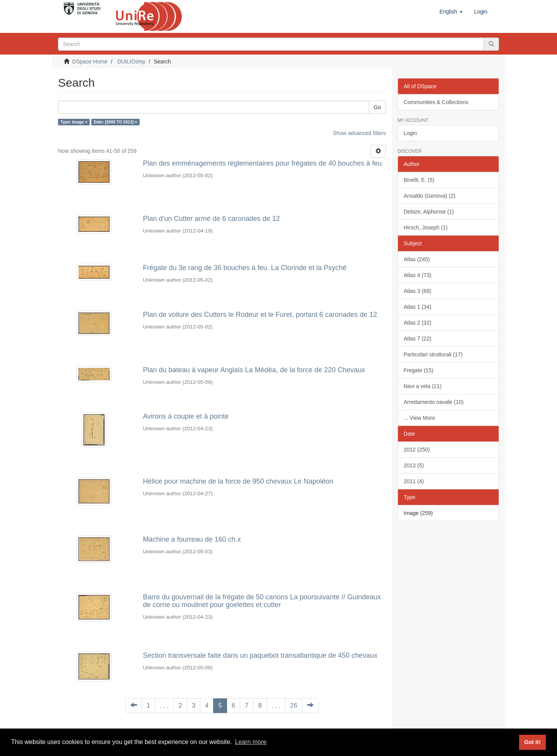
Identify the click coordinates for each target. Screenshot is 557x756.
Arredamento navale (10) (434, 402)
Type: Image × (74, 122)
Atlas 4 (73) (418, 275)
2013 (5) (414, 465)
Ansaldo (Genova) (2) (430, 196)
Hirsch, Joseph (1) (426, 227)
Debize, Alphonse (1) (429, 212)
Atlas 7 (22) (418, 339)
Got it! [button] (532, 742)
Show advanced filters (360, 133)
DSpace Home (90, 62)
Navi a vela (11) (423, 386)
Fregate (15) (419, 370)
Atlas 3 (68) (418, 291)
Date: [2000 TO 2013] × (115, 122)
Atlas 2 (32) (418, 323)
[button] (451, 12)
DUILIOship (131, 62)
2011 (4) (414, 481)
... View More (419, 418)
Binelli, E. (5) (419, 180)
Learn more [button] (251, 742)
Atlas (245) (417, 259)
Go (377, 107)
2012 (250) (417, 450)
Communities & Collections (436, 102)
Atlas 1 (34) (418, 307)
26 (294, 706)
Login (410, 133)
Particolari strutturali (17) (433, 354)
